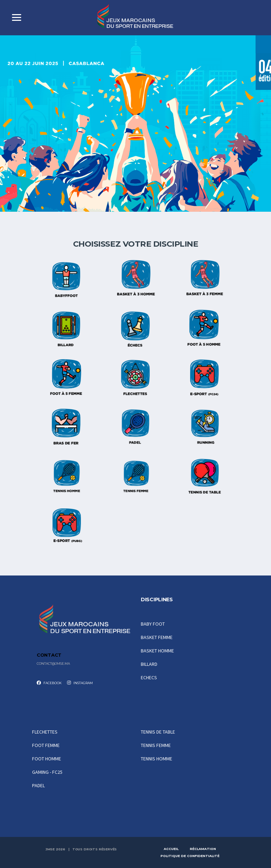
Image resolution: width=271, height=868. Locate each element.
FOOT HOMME (47, 759)
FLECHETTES (45, 732)
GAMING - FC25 (47, 772)
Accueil (171, 849)
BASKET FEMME (157, 637)
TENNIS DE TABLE (158, 732)
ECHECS (149, 677)
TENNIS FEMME (156, 745)
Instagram (80, 683)
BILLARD (149, 664)
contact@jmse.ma (53, 664)
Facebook (49, 683)
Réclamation (203, 849)
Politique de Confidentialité (190, 856)
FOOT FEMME (46, 745)
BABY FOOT (153, 624)
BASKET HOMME (157, 651)
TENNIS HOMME (156, 759)
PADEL (38, 785)
